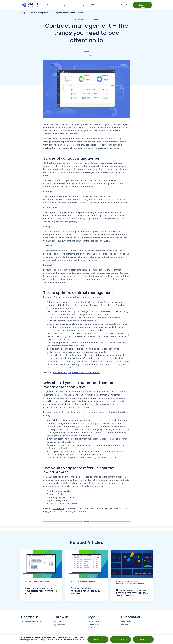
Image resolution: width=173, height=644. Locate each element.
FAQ (93, 5)
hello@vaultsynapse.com (31, 621)
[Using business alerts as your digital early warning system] (57, 591)
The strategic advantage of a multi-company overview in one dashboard (131, 593)
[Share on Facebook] (83, 55)
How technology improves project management (76, 372)
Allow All (143, 639)
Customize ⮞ (121, 639)
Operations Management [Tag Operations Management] (41, 581)
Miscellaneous (121, 583)
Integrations (65, 5)
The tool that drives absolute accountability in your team (85, 591)
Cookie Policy (93, 628)
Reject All (98, 639)
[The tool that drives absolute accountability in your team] (102, 591)
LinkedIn (59, 621)
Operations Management (90, 19)
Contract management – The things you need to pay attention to (87, 33)
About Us (124, 5)
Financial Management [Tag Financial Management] (131, 581)
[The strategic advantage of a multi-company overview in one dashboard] (147, 593)
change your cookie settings (34, 640)
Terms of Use (93, 621)
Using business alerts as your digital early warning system (39, 591)
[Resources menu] (106, 5)
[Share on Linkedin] (90, 55)
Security (81, 5)
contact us (59, 508)
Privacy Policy (93, 625)
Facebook (60, 625)
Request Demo (142, 6)
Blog (23, 13)
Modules (50, 5)
